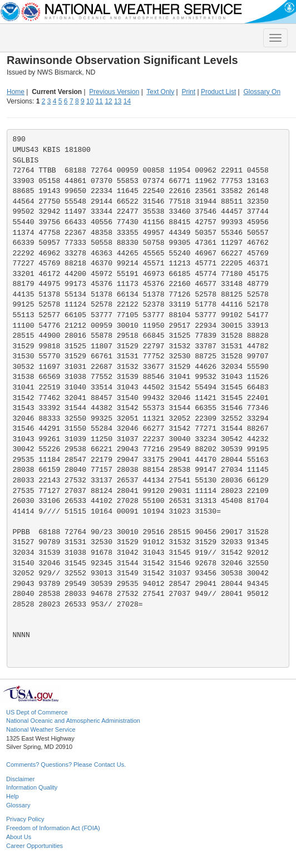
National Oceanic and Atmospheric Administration (73, 721)
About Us (19, 837)
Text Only (160, 92)
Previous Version (114, 92)
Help (13, 796)
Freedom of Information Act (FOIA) (53, 828)
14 (127, 101)
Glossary (18, 805)
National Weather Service (41, 729)
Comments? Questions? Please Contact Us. (66, 765)
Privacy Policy (25, 819)
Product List (218, 92)
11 (99, 101)
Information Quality (32, 787)
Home (16, 92)
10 (90, 101)
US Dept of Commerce (37, 712)
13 (118, 101)
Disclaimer (20, 779)
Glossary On (262, 92)
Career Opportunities (34, 846)
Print (188, 92)
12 (108, 101)
